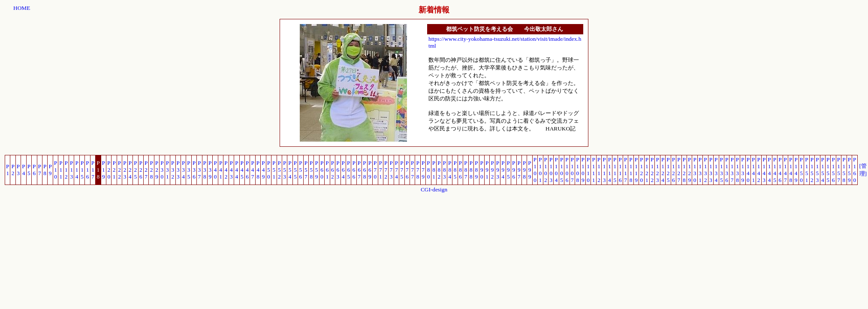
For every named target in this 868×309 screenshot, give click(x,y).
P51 (274, 170)
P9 (50, 170)
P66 (354, 170)
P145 (775, 170)
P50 (269, 170)
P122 (652, 170)
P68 (364, 170)
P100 (535, 170)
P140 (748, 170)
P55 (295, 170)
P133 (711, 170)
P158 (844, 170)
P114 (610, 170)
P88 (471, 170)
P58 (311, 170)
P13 (71, 170)
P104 (556, 170)
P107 (572, 170)
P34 (183, 170)
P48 (258, 170)
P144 (769, 170)
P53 (285, 170)
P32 (173, 170)
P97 (519, 170)
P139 (743, 170)
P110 (588, 170)
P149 (796, 170)
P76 (407, 170)
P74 (396, 170)
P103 (551, 170)
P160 (854, 170)
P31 (167, 170)
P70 (375, 170)
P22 (119, 170)
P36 (194, 170)
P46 (247, 170)
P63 (338, 170)
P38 (205, 170)
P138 (737, 170)
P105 (562, 170)
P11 (61, 170)
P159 (849, 170)
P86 (460, 170)
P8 (45, 170)
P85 (455, 170)
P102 (546, 170)
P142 (758, 170)
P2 (13, 170)
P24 (130, 170)
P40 (215, 170)
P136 (727, 170)
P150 (801, 170)
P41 (221, 170)
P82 (439, 170)
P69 (370, 170)
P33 (178, 170)
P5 (29, 170)
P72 (386, 170)
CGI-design (434, 189)
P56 (300, 170)
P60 (322, 170)
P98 (524, 170)
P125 (668, 170)
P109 (583, 170)
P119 (636, 170)
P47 (252, 170)
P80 (428, 170)
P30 (162, 170)
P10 (56, 170)
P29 (157, 170)
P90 (482, 170)
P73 (391, 170)
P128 (684, 170)
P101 (540, 170)
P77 (412, 170)
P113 (604, 170)
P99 (529, 170)
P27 (146, 170)
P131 (700, 170)
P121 (647, 170)
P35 (188, 170)
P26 (141, 170)
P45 (242, 170)
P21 (114, 170)
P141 (753, 170)
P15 (82, 170)
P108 (577, 170)
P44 (237, 170)
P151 (806, 170)
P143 (764, 170)
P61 (327, 170)
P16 (87, 170)
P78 (417, 170)
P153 (817, 170)
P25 (135, 170)
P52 (279, 170)
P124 (663, 170)
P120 (641, 170)
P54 (290, 170)
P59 (316, 170)
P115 (615, 170)
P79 (423, 170)
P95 (508, 170)
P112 (599, 170)
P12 (66, 170)
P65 (348, 170)
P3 (18, 170)
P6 (34, 170)
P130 (695, 170)
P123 (657, 170)
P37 (199, 170)
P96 (514, 170)
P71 (381, 170)
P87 (466, 170)
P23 (125, 170)
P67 (359, 170)
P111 (593, 170)
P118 (631, 170)
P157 (839, 170)
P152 (812, 170)
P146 (780, 170)
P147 (785, 170)
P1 (8, 170)
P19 (104, 170)
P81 (434, 170)
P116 (620, 170)
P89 (476, 170)
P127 (679, 170)
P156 (833, 170)
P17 (93, 170)
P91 (487, 170)
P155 (828, 170)
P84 (450, 170)
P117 (625, 170)
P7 (40, 170)
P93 (498, 170)
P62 (333, 170)
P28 (151, 170)
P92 (492, 170)
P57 (306, 170)
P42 (226, 170)
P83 (445, 170)
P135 (722, 170)
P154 (823, 170)
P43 (231, 170)
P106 (567, 170)
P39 (210, 170)
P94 (503, 170)
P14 (77, 170)
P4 (23, 170)
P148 (791, 170)
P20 (109, 170)
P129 (689, 170)
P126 (674, 170)
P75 (402, 170)
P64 (343, 170)
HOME (22, 8)
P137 (732, 170)
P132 (705, 170)
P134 (716, 170)
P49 (263, 170)
